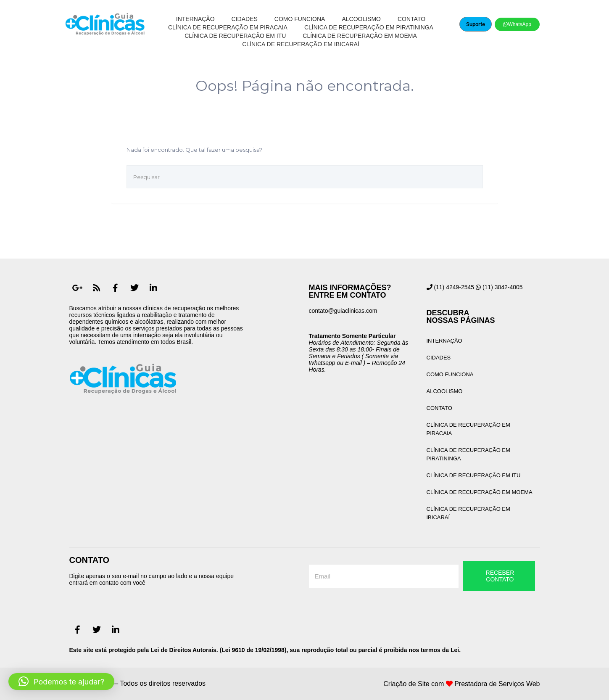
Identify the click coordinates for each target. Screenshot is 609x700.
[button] (61, 682)
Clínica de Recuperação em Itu (235, 36)
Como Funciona (300, 19)
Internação (195, 19)
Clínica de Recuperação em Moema (360, 36)
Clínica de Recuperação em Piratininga (369, 27)
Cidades (245, 19)
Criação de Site (406, 684)
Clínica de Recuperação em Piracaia (228, 27)
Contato (411, 19)
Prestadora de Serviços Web (497, 684)
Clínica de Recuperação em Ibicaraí (301, 44)
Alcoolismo (361, 19)
